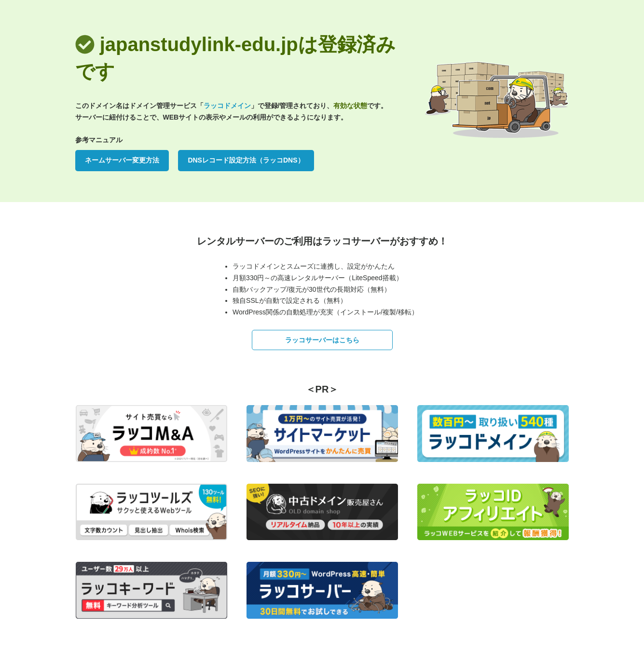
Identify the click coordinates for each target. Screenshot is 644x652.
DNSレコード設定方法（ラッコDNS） (246, 160)
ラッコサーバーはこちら (322, 340)
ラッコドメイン (227, 106)
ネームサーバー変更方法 (122, 160)
